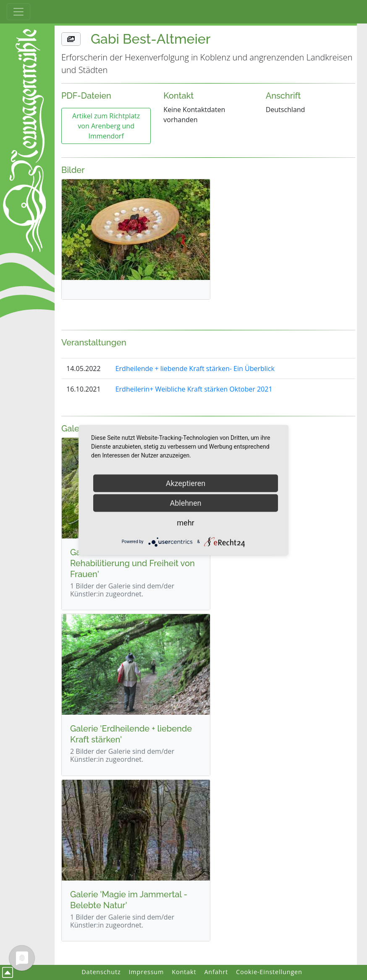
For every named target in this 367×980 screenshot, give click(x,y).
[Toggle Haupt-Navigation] (18, 12)
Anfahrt (216, 972)
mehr (185, 522)
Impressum (146, 972)
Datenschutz (101, 972)
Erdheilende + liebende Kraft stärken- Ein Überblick (195, 368)
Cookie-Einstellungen (269, 972)
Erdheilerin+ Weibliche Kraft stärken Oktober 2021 (194, 389)
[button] (71, 39)
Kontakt (184, 972)
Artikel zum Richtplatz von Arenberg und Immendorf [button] (106, 126)
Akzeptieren (186, 483)
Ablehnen (185, 503)
